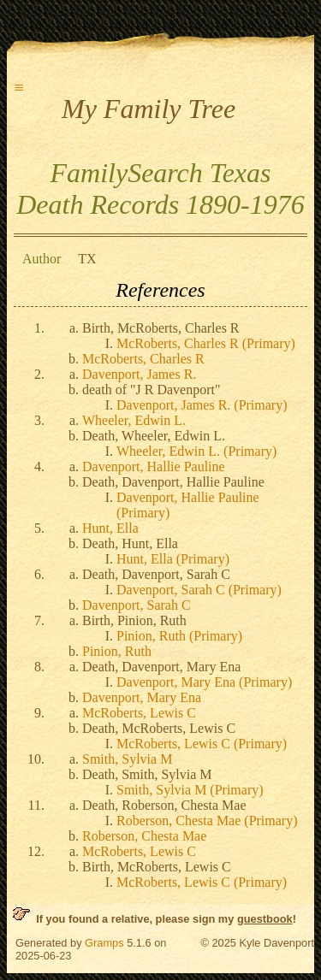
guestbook (265, 919)
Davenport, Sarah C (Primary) (199, 590)
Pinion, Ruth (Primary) (179, 636)
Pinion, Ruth (117, 651)
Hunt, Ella (110, 528)
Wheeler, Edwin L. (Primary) (196, 451)
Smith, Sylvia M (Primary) (190, 790)
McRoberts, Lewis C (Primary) (202, 744)
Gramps (104, 943)
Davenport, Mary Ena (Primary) (204, 682)
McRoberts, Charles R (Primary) (206, 343)
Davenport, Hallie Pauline (154, 466)
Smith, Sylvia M (127, 759)
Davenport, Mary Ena (142, 697)
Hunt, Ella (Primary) (173, 559)
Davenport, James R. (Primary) (202, 405)
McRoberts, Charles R (143, 359)
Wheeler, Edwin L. (134, 420)
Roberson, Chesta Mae (144, 836)
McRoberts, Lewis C (139, 713)
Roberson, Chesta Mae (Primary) (207, 821)
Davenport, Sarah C (137, 605)
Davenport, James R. (139, 374)
